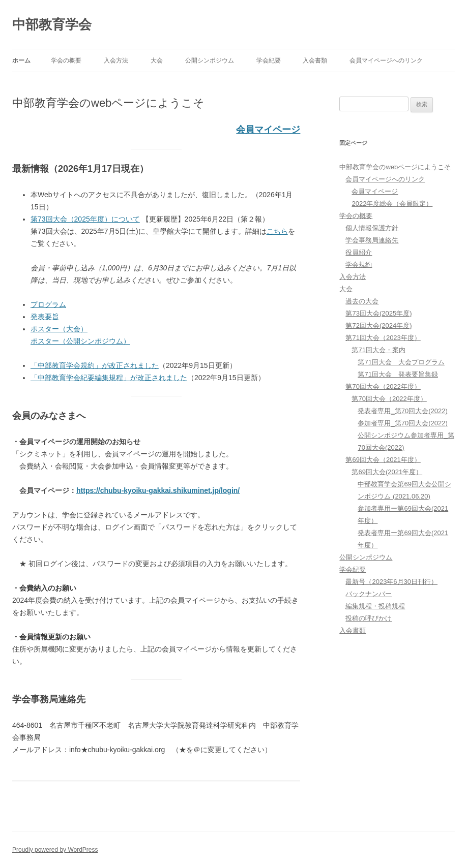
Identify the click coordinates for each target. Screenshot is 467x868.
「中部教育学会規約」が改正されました (95, 365)
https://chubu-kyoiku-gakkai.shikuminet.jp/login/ (158, 490)
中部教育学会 (52, 24)
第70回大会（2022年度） (383, 386)
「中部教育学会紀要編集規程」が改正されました (109, 378)
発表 (38, 317)
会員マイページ (268, 130)
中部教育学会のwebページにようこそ (395, 167)
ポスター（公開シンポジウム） (80, 341)
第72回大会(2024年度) (378, 325)
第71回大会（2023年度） (383, 338)
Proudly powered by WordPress (55, 850)
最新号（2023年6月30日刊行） (391, 582)
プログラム (48, 304)
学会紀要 (269, 60)
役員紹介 (359, 252)
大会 (157, 60)
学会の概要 (66, 60)
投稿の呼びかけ (369, 618)
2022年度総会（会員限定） (392, 204)
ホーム (21, 60)
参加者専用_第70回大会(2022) (402, 423)
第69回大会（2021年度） (383, 460)
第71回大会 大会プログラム (401, 362)
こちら (277, 231)
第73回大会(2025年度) (378, 313)
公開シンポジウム (210, 60)
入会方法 (116, 60)
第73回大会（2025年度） (85, 219)
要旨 (52, 317)
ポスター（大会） (59, 329)
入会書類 (315, 60)
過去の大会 (362, 301)
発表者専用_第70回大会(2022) (402, 411)
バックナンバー (369, 594)
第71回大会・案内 (378, 350)
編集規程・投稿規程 (375, 606)
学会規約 (359, 265)
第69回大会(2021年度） (387, 472)
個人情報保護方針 (372, 228)
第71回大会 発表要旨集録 (398, 374)
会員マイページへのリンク (386, 60)
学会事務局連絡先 (372, 240)
